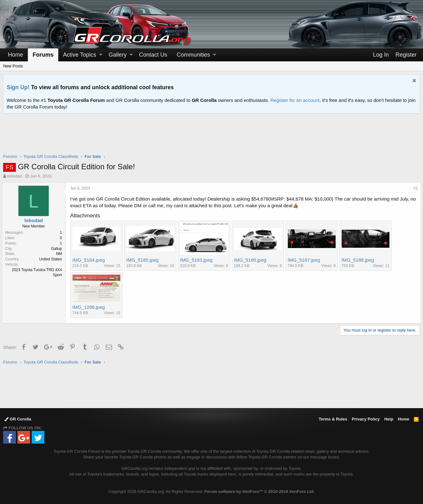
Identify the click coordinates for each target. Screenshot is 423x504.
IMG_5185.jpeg (144, 260)
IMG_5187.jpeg (305, 260)
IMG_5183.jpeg (198, 260)
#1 (414, 188)
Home (16, 55)
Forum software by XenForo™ (259, 492)
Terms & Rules (333, 419)
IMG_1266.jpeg (90, 307)
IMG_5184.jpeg (90, 260)
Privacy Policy (366, 419)
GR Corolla (18, 419)
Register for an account (295, 100)
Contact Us (153, 55)
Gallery (118, 55)
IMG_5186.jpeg (252, 260)
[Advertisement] (211, 138)
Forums (43, 55)
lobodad (15, 176)
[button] (101, 55)
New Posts (13, 66)
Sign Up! (18, 87)
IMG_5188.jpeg (359, 260)
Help (389, 419)
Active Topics (80, 55)
